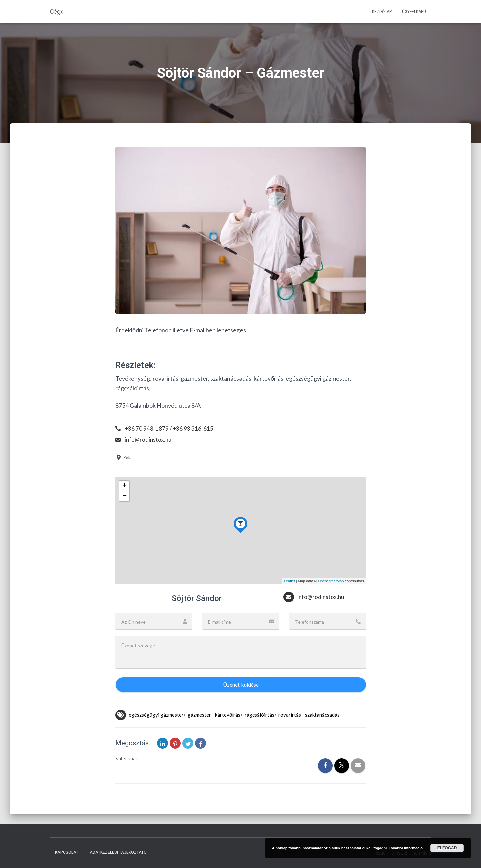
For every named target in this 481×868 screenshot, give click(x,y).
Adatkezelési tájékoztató (118, 852)
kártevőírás (228, 715)
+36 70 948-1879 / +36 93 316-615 (170, 428)
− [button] (124, 496)
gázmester (199, 715)
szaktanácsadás (322, 715)
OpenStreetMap (331, 581)
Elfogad (447, 848)
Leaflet (289, 581)
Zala (123, 457)
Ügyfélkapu (414, 12)
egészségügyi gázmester (156, 715)
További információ (406, 848)
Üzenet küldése (241, 684)
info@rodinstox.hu (149, 439)
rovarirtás (290, 715)
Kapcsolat (67, 852)
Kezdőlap (382, 12)
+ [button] (124, 486)
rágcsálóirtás (259, 715)
